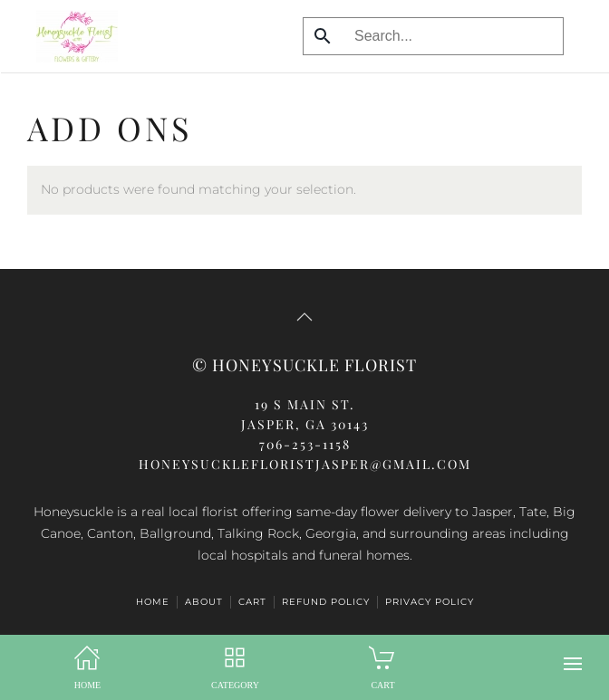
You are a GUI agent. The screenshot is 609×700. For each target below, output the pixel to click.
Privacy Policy (430, 602)
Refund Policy (326, 602)
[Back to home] (72, 36)
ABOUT (204, 602)
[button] (573, 664)
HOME (153, 602)
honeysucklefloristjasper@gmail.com (305, 464)
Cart (252, 602)
